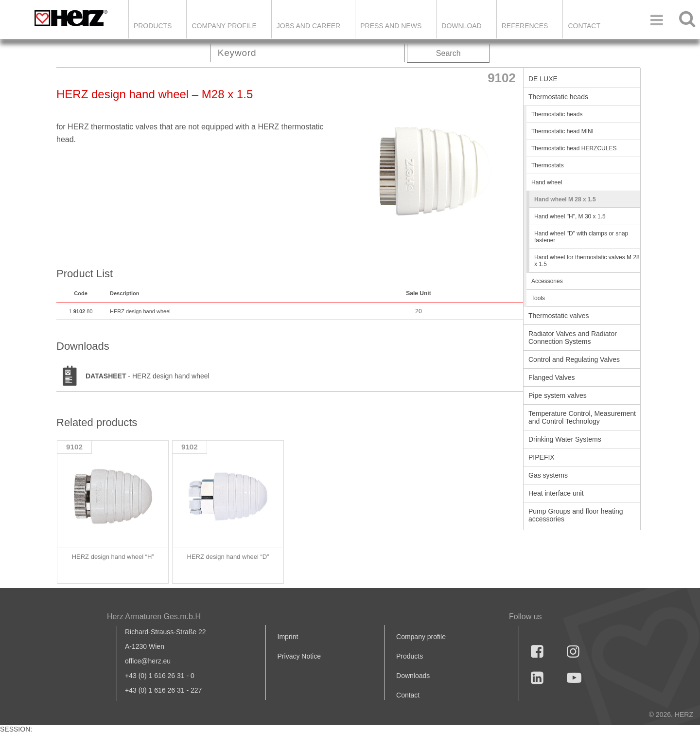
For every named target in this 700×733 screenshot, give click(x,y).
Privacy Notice (299, 656)
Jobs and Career (308, 26)
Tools (538, 298)
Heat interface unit (556, 493)
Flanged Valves (551, 377)
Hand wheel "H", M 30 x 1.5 (570, 216)
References (525, 26)
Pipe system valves (558, 395)
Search (448, 53)
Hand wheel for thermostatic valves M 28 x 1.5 (587, 261)
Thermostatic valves (559, 316)
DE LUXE (543, 79)
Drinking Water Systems (565, 439)
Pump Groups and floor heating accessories (576, 515)
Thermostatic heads (558, 97)
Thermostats (548, 165)
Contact (584, 26)
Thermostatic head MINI (562, 131)
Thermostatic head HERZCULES (574, 148)
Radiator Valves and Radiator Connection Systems (573, 338)
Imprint (288, 637)
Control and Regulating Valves (574, 359)
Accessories (547, 281)
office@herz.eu (148, 661)
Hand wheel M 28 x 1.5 (565, 199)
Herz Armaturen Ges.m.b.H (154, 617)
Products (153, 26)
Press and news (391, 26)
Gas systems (548, 475)
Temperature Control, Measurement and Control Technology (582, 417)
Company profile (421, 637)
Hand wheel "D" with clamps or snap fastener (581, 237)
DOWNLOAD (461, 26)
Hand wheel (547, 182)
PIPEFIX (542, 457)
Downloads (413, 676)
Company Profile (224, 26)
